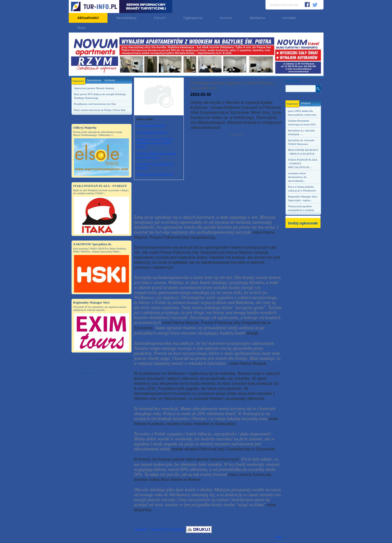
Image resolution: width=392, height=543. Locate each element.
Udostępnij (141, 529)
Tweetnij (155, 529)
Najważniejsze (94, 80)
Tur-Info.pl (88, 373)
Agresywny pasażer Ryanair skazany (94, 88)
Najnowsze (79, 80)
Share (279, 537)
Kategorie (306, 103)
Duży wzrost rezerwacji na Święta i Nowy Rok (100, 110)
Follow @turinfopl (172, 529)
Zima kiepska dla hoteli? (151, 126)
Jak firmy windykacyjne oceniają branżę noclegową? (156, 156)
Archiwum (110, 80)
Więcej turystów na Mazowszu (155, 175)
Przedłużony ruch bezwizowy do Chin (95, 104)
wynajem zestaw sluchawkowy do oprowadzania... (297, 177)
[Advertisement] (101, 459)
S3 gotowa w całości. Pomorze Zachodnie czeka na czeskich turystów (155, 143)
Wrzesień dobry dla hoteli (152, 133)
